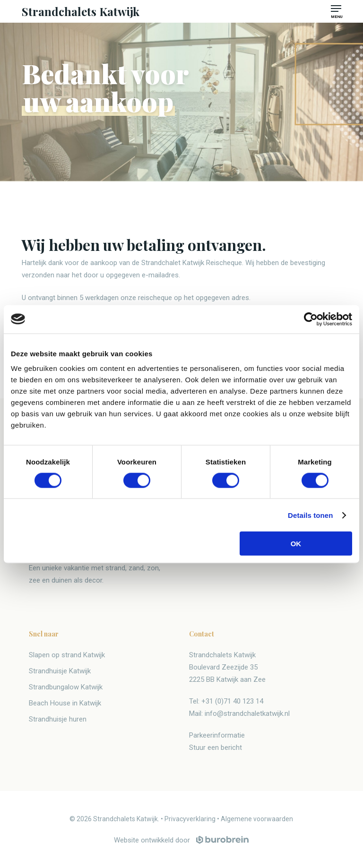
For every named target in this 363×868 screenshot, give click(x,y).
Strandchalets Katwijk (81, 11)
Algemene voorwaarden (257, 819)
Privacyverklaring (190, 819)
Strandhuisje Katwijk (60, 671)
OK (296, 544)
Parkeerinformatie (217, 735)
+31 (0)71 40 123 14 (232, 701)
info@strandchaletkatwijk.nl (247, 713)
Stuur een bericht (216, 748)
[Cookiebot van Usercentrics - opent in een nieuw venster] (311, 319)
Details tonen (310, 515)
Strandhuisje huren (58, 719)
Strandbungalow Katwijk (66, 687)
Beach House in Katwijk (65, 703)
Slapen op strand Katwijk (67, 655)
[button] (336, 9)
